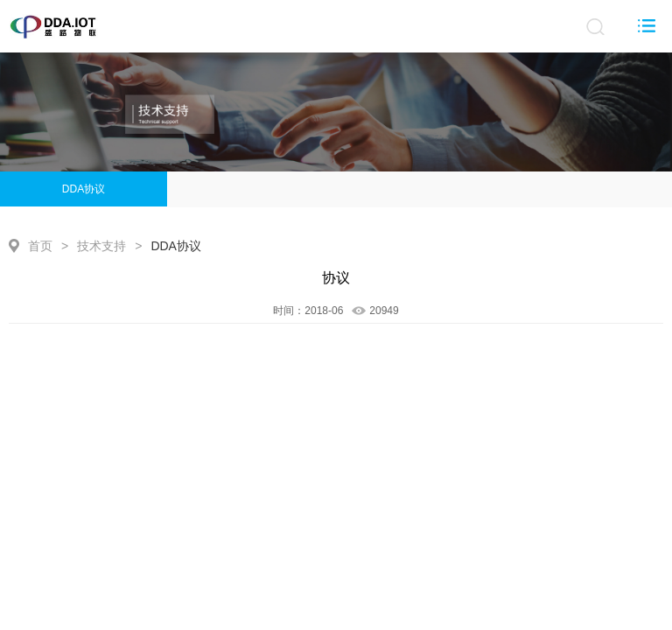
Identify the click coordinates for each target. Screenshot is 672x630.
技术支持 (101, 246)
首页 (40, 246)
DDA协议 (84, 189)
